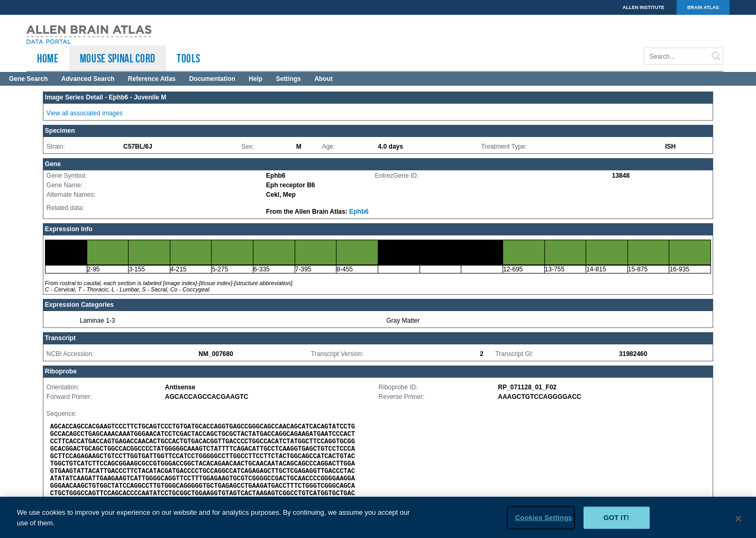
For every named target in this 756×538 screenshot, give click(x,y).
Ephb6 (359, 212)
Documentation (212, 79)
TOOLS (188, 58)
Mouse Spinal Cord (118, 58)
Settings (288, 79)
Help (256, 79)
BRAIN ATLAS (703, 7)
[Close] (739, 523)
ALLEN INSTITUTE (644, 7)
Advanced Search (88, 79)
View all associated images (85, 113)
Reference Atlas (152, 79)
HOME (48, 58)
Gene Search (28, 79)
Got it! (617, 521)
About (324, 79)
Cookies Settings (544, 521)
